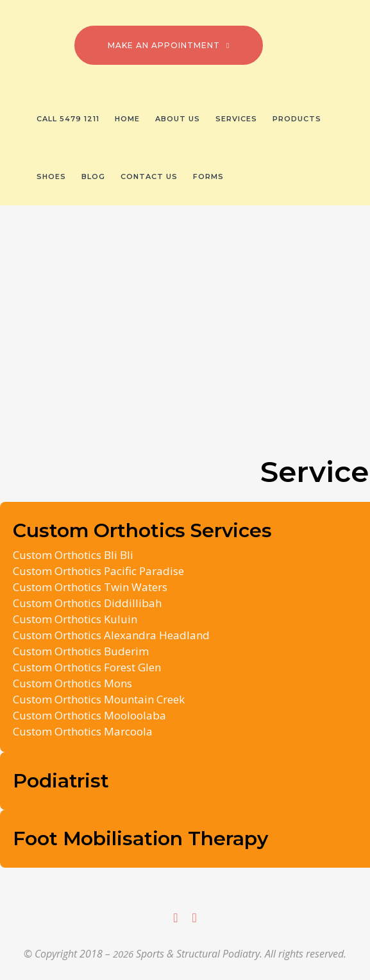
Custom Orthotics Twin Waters (90, 587)
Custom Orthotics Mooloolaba (89, 715)
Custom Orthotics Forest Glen (87, 667)
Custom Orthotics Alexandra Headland (111, 635)
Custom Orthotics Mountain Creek (99, 699)
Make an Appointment (169, 45)
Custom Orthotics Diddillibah (87, 603)
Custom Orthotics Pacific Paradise (98, 571)
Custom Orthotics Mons (72, 683)
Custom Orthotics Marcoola (83, 731)
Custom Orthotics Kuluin (75, 619)
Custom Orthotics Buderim (81, 651)
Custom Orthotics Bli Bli (73, 555)
